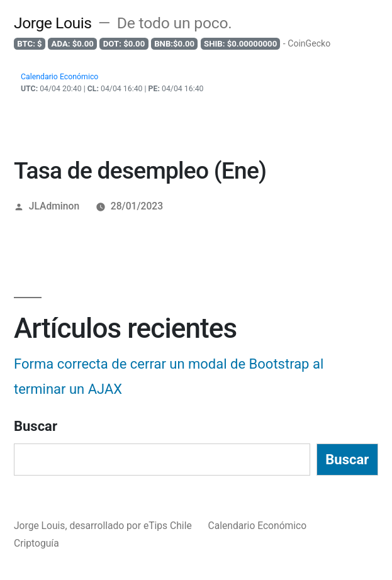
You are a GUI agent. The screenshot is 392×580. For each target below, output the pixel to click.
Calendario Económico (258, 526)
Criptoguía (36, 543)
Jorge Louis (53, 23)
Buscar (36, 426)
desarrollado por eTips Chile (132, 526)
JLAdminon (54, 206)
